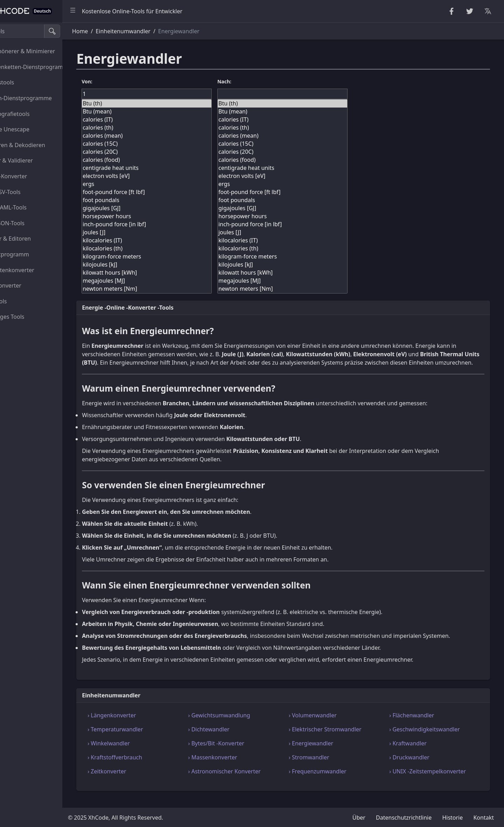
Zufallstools (23, 82)
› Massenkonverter (237, 766)
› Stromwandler (325, 766)
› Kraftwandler (416, 752)
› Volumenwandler (329, 724)
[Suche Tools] (40, 31)
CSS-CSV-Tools (27, 192)
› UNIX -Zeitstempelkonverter (436, 780)
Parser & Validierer (33, 160)
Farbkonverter (27, 285)
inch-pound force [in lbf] (174, 224)
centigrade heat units (174, 168)
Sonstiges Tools (29, 317)
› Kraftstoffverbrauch (147, 766)
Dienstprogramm (31, 254)
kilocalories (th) (174, 249)
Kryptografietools (31, 114)
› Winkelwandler (141, 752)
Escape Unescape (31, 129)
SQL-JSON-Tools (29, 223)
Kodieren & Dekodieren (39, 145)
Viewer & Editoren (32, 239)
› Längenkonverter (144, 724)
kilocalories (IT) (174, 240)
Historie (452, 818)
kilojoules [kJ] (174, 265)
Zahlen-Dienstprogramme (42, 98)
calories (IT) (174, 120)
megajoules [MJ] (174, 281)
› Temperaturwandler (148, 738)
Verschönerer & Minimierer (44, 51)
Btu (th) (174, 104)
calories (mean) (174, 136)
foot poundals (174, 200)
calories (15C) (174, 144)
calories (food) (174, 160)
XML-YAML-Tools (30, 207)
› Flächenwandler (420, 724)
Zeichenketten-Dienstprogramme (48, 67)
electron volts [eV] (174, 176)
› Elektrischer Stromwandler (342, 738)
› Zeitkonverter (139, 780)
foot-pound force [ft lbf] (174, 192)
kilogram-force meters (174, 257)
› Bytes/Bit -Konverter (241, 752)
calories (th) (174, 128)
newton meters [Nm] (174, 289)
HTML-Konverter (30, 176)
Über (359, 818)
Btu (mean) (174, 112)
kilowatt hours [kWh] (174, 273)
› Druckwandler (418, 766)
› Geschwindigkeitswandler (433, 738)
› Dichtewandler (233, 738)
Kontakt (484, 818)
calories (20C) (174, 152)
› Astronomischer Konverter (249, 780)
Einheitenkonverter (34, 270)
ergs (174, 184)
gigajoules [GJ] (174, 208)
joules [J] (174, 232)
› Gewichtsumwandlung (244, 724)
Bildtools (20, 301)
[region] (48, 425)
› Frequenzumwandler (334, 780)
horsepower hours (174, 216)
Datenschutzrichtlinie (404, 818)
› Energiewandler (327, 752)
